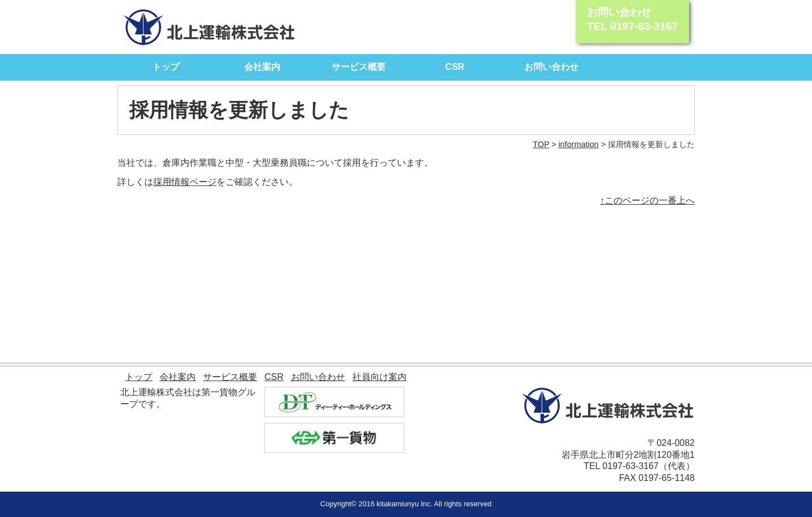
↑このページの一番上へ (647, 200)
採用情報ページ (185, 182)
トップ (166, 67)
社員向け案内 (379, 377)
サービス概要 (359, 67)
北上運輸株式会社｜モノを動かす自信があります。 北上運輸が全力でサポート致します (209, 27)
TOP (541, 144)
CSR (455, 67)
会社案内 (262, 67)
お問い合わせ (551, 67)
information (578, 144)
